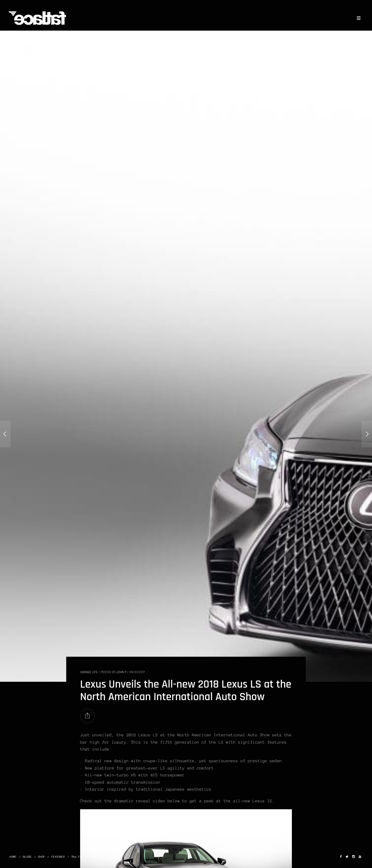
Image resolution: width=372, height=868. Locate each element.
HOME (13, 857)
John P (121, 672)
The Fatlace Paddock (87, 857)
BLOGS (27, 857)
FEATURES (58, 857)
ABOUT (114, 857)
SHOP (41, 857)
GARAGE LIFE (89, 672)
